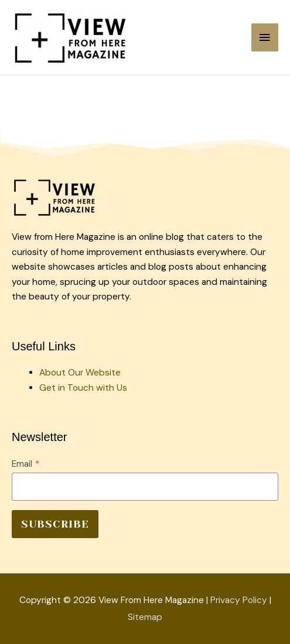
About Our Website (80, 373)
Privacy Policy (239, 600)
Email (25, 464)
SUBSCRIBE (55, 524)
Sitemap (145, 617)
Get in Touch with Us (83, 388)
